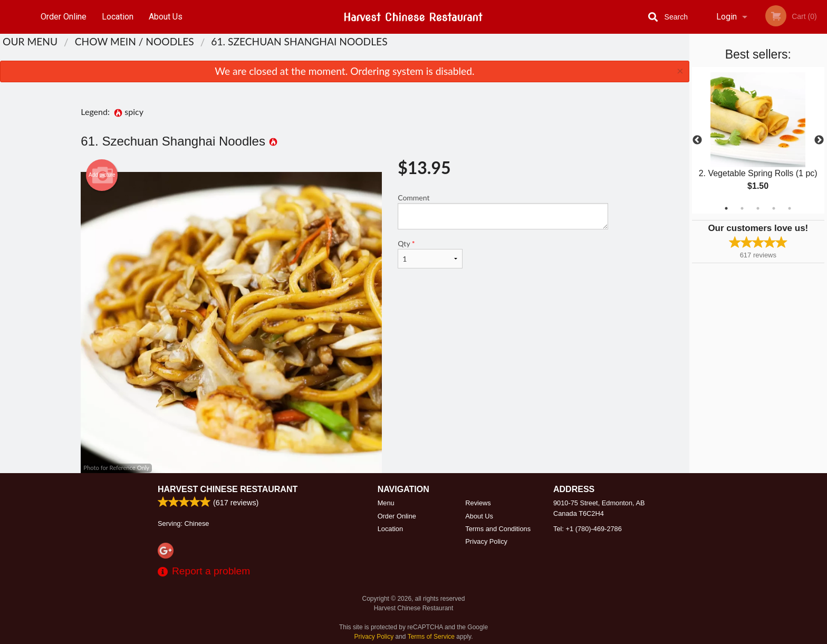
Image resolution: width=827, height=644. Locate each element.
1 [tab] (726, 208)
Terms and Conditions (498, 529)
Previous (697, 140)
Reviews (478, 503)
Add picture (102, 175)
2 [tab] (742, 208)
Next (819, 140)
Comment (503, 211)
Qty (430, 254)
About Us (166, 17)
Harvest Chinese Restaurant (228, 489)
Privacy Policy (486, 541)
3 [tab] (758, 208)
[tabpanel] (758, 140)
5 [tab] (790, 208)
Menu (386, 503)
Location (118, 17)
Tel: (588, 529)
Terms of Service (431, 637)
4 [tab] (774, 208)
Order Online (64, 17)
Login (727, 17)
